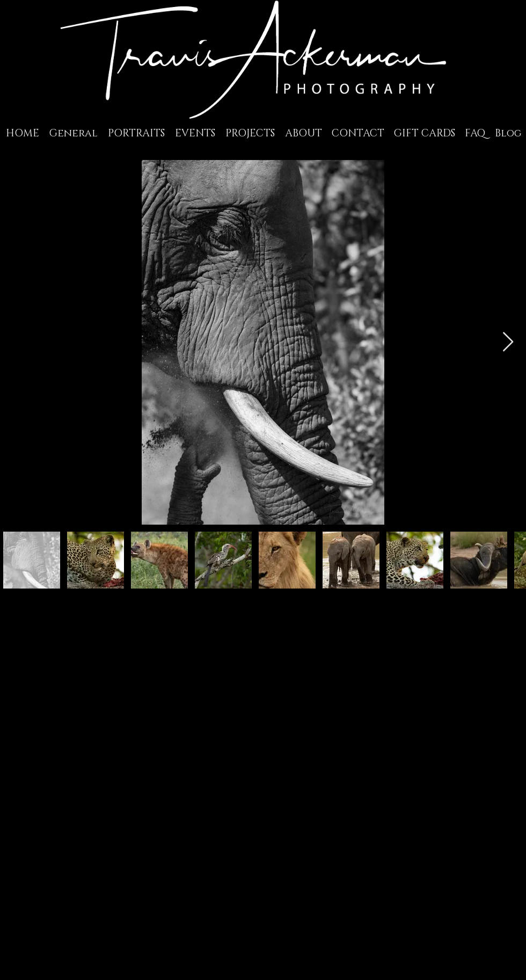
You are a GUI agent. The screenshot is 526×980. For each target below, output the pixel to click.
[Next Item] (508, 342)
